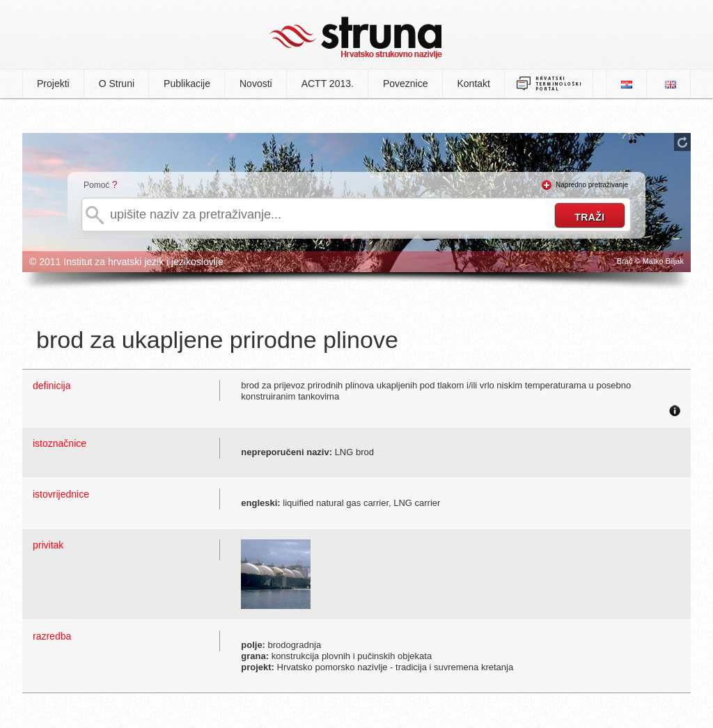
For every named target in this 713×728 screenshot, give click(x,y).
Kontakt (474, 84)
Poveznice (406, 84)
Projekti (53, 84)
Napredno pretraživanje (592, 185)
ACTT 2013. (328, 84)
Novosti (256, 84)
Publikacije (187, 84)
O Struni (117, 84)
